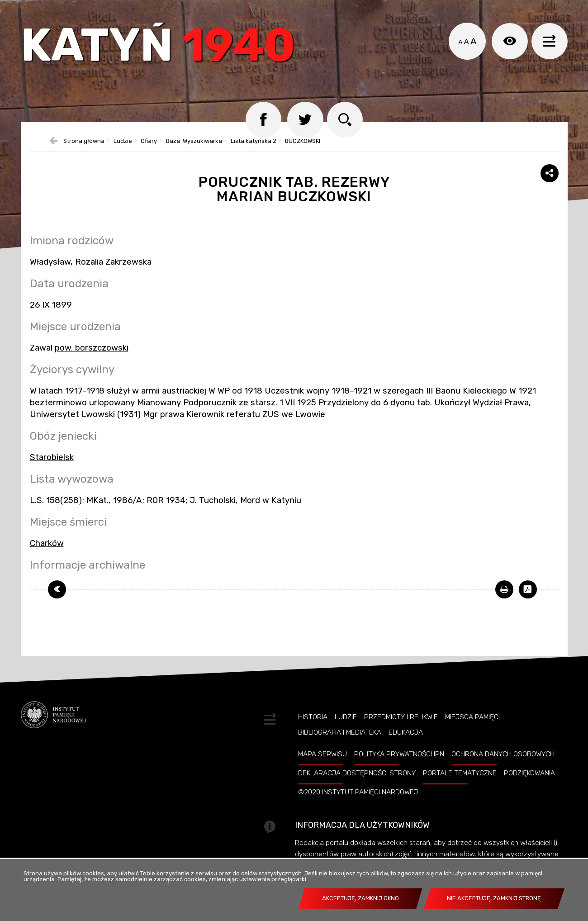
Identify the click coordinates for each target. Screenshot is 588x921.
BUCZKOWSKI (303, 141)
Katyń (158, 47)
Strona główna (84, 141)
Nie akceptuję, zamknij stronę (494, 898)
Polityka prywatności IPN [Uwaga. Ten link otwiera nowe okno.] (399, 754)
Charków (47, 543)
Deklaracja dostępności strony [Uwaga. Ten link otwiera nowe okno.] (357, 773)
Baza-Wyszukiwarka (194, 141)
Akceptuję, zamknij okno (360, 898)
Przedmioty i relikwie (401, 717)
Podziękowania (529, 773)
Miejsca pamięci (472, 717)
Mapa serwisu (322, 754)
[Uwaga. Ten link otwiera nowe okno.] (504, 589)
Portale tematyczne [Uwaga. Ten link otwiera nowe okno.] (460, 773)
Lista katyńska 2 (254, 141)
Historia (313, 717)
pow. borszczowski (92, 348)
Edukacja (406, 733)
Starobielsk (52, 457)
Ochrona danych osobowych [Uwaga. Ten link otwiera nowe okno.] (503, 754)
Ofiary (149, 141)
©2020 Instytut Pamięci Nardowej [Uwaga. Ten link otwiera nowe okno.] (358, 792)
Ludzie (123, 141)
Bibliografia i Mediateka (340, 733)
